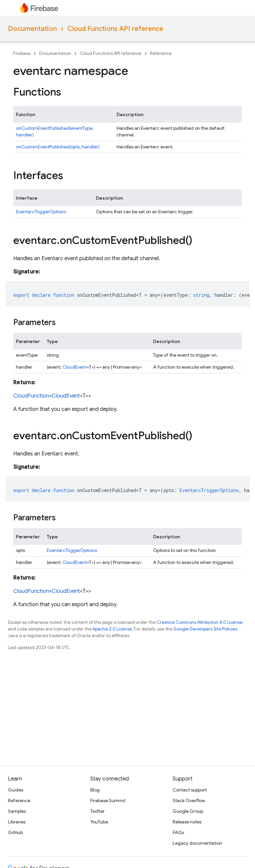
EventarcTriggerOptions (41, 212)
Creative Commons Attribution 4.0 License (200, 622)
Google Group (188, 811)
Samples (17, 811)
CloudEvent (75, 367)
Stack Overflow (189, 800)
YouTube (99, 822)
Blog (95, 790)
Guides (16, 790)
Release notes (187, 822)
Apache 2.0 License (112, 629)
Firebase (22, 53)
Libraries (17, 822)
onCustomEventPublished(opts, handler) (58, 147)
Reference (161, 53)
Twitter (97, 811)
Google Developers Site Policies (205, 629)
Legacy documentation (197, 843)
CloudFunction (31, 396)
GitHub (15, 832)
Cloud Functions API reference (115, 29)
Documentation (32, 29)
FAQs (178, 832)
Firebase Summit (108, 800)
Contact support (190, 790)
